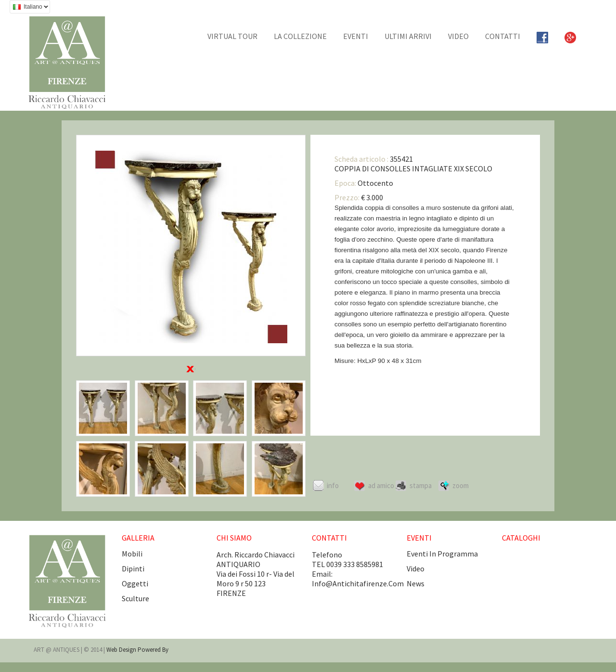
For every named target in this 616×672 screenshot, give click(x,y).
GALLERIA (138, 538)
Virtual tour (232, 36)
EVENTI (356, 36)
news (416, 583)
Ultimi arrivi (408, 36)
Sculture (135, 598)
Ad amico (381, 485)
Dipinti (133, 569)
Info (333, 485)
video (416, 569)
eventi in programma (442, 554)
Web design (122, 650)
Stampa (421, 485)
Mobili (132, 554)
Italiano (29, 8)
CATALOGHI (521, 538)
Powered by (153, 650)
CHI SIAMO (234, 538)
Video (458, 36)
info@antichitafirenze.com (358, 583)
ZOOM (461, 485)
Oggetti (135, 583)
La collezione (300, 36)
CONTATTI (503, 36)
